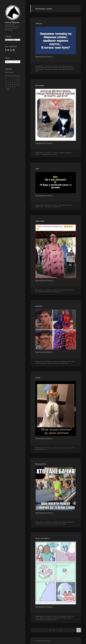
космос (37, 618)
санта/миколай (69, 69)
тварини (38, 154)
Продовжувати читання (44, 57)
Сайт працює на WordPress (43, 641)
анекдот (48, 69)
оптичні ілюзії (43, 363)
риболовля (62, 69)
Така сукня (40, 221)
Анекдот (39, 23)
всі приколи (64, 290)
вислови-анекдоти (65, 66)
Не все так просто (43, 538)
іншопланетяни (40, 620)
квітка (38, 449)
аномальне (63, 616)
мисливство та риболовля (48, 68)
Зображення (40, 66)
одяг (42, 449)
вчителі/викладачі (45, 292)
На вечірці (40, 85)
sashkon (56, 66)
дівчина (49, 154)
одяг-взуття (58, 68)
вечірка (44, 154)
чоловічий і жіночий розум (54, 618)
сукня (37, 71)
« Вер (8, 89)
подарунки (65, 68)
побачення (54, 207)
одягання (50, 620)
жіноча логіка (54, 69)
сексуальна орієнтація (52, 524)
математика (54, 292)
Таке (37, 169)
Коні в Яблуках (12, 22)
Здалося (39, 306)
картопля (57, 363)
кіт (52, 154)
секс (37, 292)
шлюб (42, 207)
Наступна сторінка (79, 630)
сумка (64, 524)
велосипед (40, 524)
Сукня (38, 378)
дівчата (62, 153)
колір (44, 524)
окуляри (62, 363)
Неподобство (41, 464)
